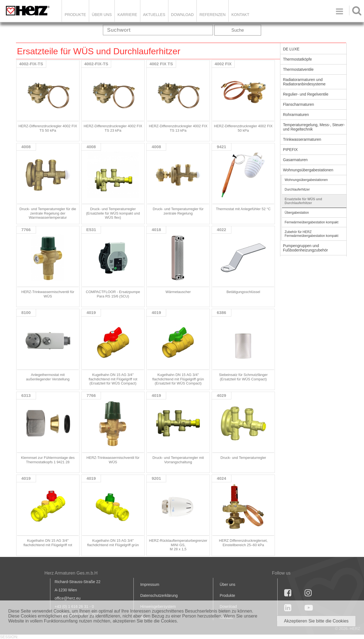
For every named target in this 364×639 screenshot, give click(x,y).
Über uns (228, 584)
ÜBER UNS (102, 15)
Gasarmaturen (295, 160)
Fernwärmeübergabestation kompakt (312, 222)
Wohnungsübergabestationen (308, 170)
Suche (238, 30)
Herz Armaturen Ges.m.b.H (71, 573)
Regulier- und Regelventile (306, 94)
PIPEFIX (291, 150)
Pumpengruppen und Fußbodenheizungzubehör (306, 248)
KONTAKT (240, 15)
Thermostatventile (298, 69)
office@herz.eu (68, 598)
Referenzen (213, 15)
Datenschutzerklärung (159, 595)
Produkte (75, 15)
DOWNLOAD (182, 15)
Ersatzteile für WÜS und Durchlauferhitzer (303, 201)
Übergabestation (297, 213)
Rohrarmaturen (296, 115)
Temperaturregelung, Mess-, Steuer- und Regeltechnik (314, 127)
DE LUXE (291, 49)
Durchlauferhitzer (297, 189)
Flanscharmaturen (299, 104)
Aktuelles (154, 15)
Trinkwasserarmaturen (302, 139)
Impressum (150, 584)
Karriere (127, 15)
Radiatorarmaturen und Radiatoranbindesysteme (304, 82)
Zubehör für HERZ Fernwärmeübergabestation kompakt (312, 234)
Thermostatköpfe (298, 59)
